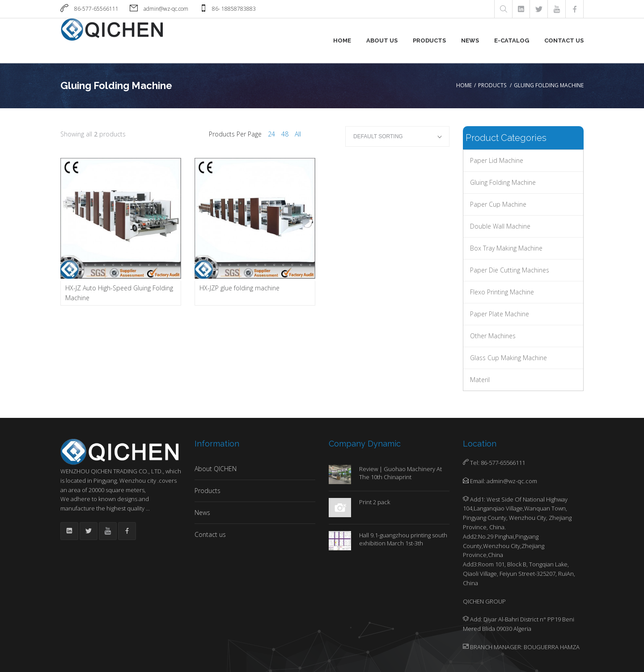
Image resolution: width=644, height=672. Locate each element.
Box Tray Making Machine (506, 248)
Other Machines (493, 336)
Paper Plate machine (500, 314)
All (298, 134)
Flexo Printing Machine (502, 292)
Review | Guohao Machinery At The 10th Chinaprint (400, 473)
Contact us (564, 40)
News (470, 40)
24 (271, 134)
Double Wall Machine (500, 226)
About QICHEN (216, 469)
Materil (480, 380)
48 (285, 134)
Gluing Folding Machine (503, 182)
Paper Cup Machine (498, 204)
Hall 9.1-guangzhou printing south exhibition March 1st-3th (403, 539)
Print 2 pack (375, 502)
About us (382, 40)
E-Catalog (512, 40)
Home (342, 40)
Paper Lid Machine (497, 160)
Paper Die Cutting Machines (510, 270)
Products (429, 40)
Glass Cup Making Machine (508, 358)
